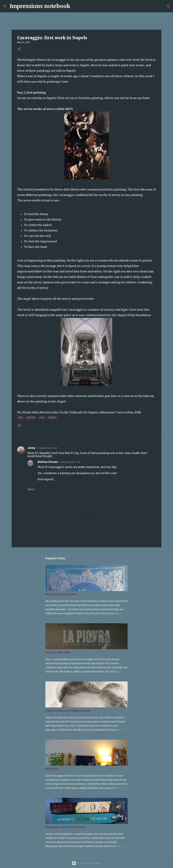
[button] (19, 49)
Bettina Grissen (48, 462)
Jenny (31, 448)
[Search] (75, 6)
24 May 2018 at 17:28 (70, 462)
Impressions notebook (40, 6)
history (31, 418)
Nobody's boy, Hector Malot (61, 594)
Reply (31, 489)
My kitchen (52, 769)
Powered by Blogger (86, 863)
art (21, 418)
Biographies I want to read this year (65, 827)
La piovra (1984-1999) (58, 652)
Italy (42, 418)
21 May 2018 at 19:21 (47, 448)
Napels (52, 418)
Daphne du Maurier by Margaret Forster (68, 711)
